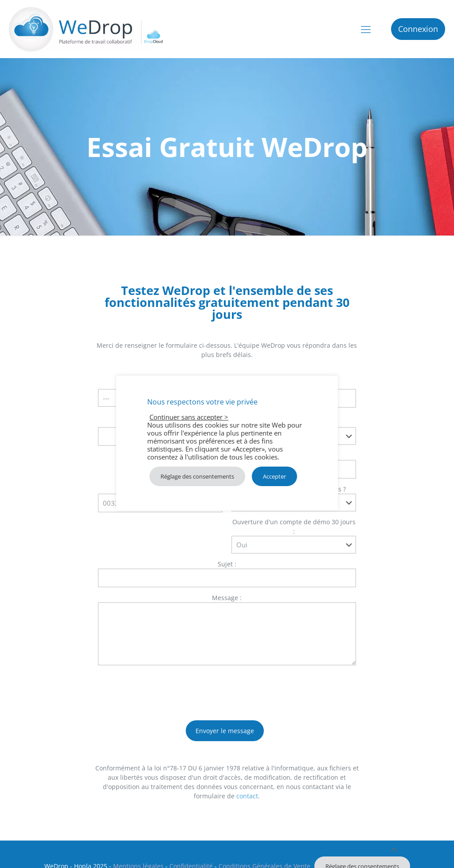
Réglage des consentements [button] (197, 476)
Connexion (418, 29)
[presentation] (165, 689)
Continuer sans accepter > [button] (189, 417)
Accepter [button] (274, 476)
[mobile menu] (366, 29)
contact (247, 796)
